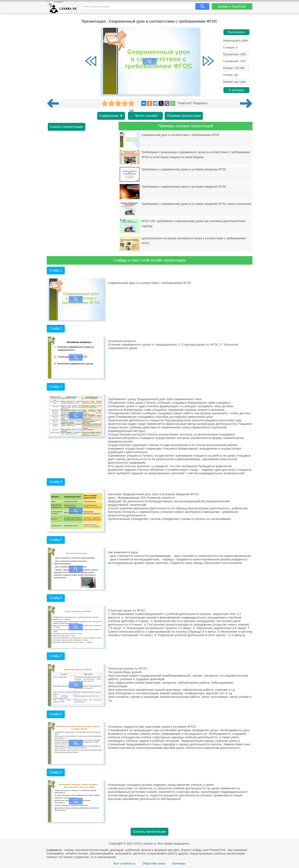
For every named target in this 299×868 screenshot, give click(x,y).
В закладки (236, 90)
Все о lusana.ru (124, 863)
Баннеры (179, 863)
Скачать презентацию (67, 127)
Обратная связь (154, 863)
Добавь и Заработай (232, 6)
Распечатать (236, 32)
